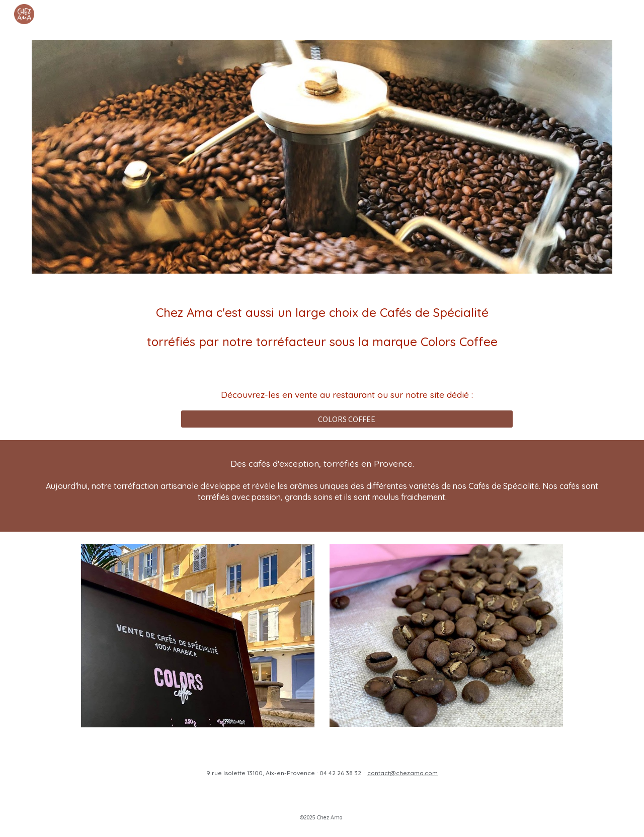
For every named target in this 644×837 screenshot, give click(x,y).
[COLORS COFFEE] (347, 419)
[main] (322, 327)
